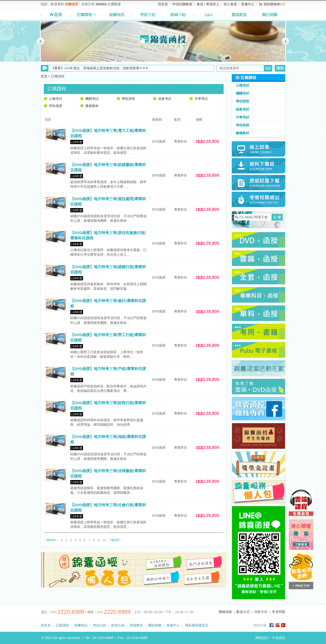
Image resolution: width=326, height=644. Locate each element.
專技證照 (128, 99)
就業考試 (165, 99)
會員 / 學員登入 (208, 4)
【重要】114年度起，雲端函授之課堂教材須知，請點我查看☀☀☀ (100, 68)
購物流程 (225, 612)
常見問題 (279, 612)
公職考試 (56, 99)
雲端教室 (136, 625)
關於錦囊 (155, 625)
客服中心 (248, 4)
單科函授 (56, 106)
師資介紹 (118, 625)
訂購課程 (62, 625)
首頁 (44, 76)
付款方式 (261, 612)
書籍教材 (92, 106)
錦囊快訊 (81, 625)
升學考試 (201, 99)
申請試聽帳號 (182, 4)
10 (104, 540)
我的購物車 (272, 4)
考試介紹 (99, 625)
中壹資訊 (279, 638)
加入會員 (230, 4)
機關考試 (92, 99)
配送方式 (243, 612)
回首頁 (163, 4)
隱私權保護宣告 (197, 625)
